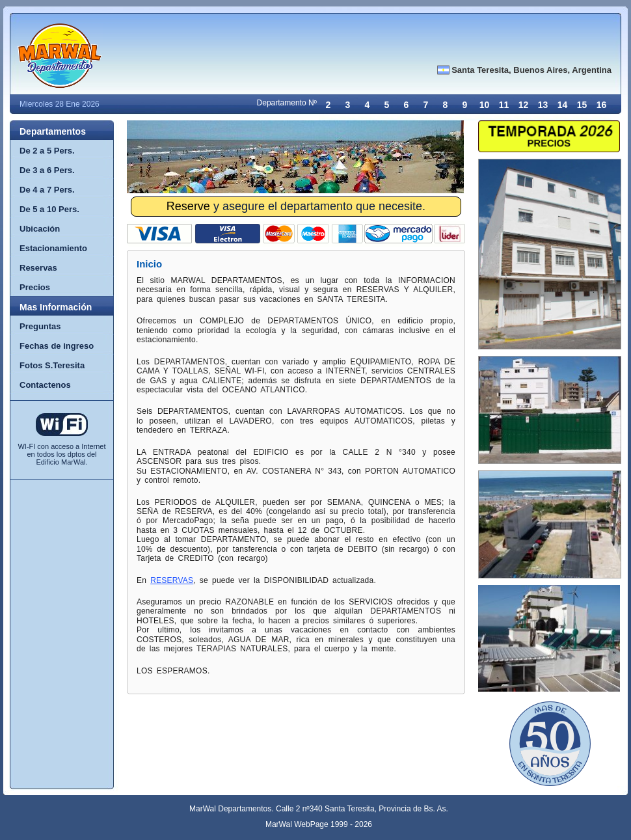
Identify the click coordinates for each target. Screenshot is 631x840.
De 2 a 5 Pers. (47, 151)
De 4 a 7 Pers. (47, 190)
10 (485, 105)
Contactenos (45, 385)
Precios (35, 287)
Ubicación (40, 229)
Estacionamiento (53, 248)
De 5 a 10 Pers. (49, 209)
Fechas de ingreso (57, 346)
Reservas (38, 268)
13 (543, 105)
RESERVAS (172, 580)
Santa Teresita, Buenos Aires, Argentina (531, 70)
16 (602, 105)
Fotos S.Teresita (52, 365)
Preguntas (40, 326)
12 (524, 105)
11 (504, 105)
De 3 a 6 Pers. (47, 170)
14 (563, 105)
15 (582, 105)
